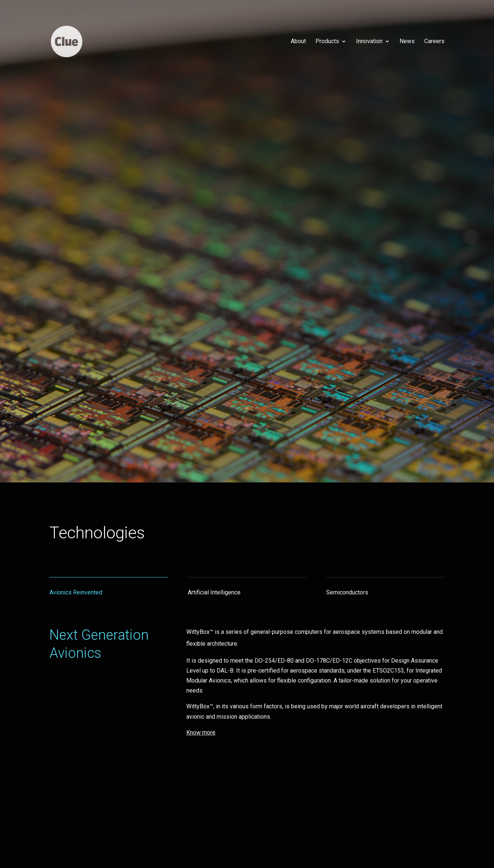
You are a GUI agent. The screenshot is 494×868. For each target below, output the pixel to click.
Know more (69, 346)
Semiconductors (347, 592)
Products (327, 42)
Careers (434, 42)
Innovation (369, 42)
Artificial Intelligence (214, 592)
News (407, 42)
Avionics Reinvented (76, 592)
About (298, 42)
